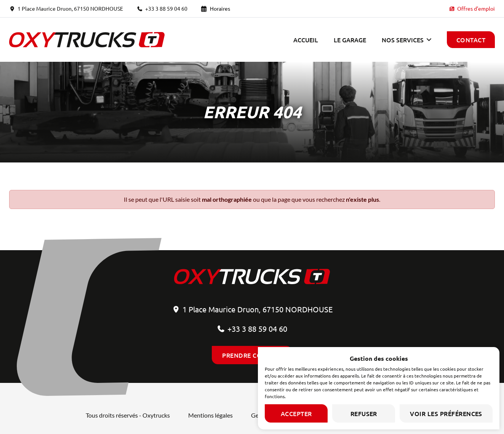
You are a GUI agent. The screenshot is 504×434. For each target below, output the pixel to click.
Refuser (364, 413)
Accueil (306, 40)
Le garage (350, 40)
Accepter (296, 413)
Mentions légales (210, 415)
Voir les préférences (446, 413)
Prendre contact (252, 355)
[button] (406, 40)
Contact (471, 40)
